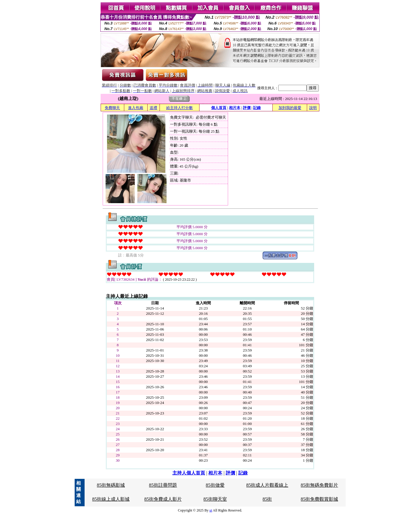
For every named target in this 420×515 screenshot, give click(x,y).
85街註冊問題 (163, 485)
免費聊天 (112, 108)
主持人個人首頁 (189, 473)
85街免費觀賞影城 (319, 499)
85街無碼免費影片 (319, 485)
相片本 (235, 108)
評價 (247, 108)
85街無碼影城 (111, 485)
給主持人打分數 (180, 108)
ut (211, 510)
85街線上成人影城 (111, 499)
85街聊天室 (215, 499)
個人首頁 (219, 108)
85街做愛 (215, 485)
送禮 (153, 108)
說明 (313, 108)
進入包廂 (136, 108)
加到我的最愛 (290, 108)
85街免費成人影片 (163, 499)
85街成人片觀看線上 (267, 485)
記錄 (257, 108)
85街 (267, 499)
